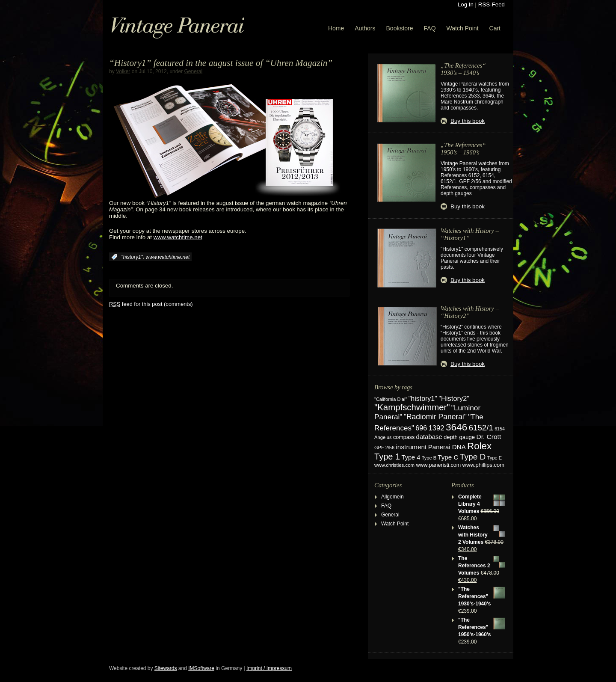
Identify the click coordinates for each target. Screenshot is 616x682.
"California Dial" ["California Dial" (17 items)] (391, 399)
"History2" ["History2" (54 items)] (454, 398)
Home (336, 28)
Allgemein (392, 497)
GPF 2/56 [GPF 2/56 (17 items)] (384, 448)
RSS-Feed (492, 4)
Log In (466, 4)
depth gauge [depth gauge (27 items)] (459, 437)
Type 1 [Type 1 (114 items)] (387, 457)
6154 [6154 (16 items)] (500, 429)
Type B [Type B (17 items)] (429, 458)
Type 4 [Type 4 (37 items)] (411, 457)
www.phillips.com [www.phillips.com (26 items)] (483, 465)
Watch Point (463, 28)
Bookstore (400, 28)
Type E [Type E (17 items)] (495, 458)
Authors (365, 28)
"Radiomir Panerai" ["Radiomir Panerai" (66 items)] (435, 417)
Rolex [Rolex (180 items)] (479, 446)
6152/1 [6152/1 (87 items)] (481, 428)
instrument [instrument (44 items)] (411, 447)
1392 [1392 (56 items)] (437, 428)
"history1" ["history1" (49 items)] (423, 399)
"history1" (132, 257)
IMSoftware (201, 668)
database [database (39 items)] (429, 437)
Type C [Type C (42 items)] (448, 457)
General (193, 71)
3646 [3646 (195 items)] (456, 427)
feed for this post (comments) (151, 304)
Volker (123, 71)
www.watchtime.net (178, 237)
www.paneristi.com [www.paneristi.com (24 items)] (438, 465)
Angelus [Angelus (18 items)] (383, 437)
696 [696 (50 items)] (421, 428)
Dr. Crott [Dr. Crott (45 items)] (489, 437)
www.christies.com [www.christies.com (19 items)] (394, 465)
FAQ (430, 28)
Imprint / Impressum (269, 668)
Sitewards (166, 668)
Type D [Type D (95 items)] (473, 457)
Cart (495, 28)
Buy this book (468, 121)
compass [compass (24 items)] (404, 437)
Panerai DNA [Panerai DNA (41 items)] (447, 447)
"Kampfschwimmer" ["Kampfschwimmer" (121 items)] (412, 407)
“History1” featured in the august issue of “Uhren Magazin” (221, 63)
